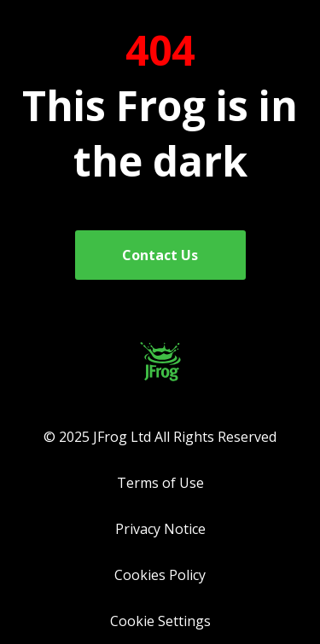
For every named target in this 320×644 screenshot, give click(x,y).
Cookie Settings (160, 621)
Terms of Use (160, 483)
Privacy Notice (160, 529)
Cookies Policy (160, 575)
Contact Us (160, 255)
